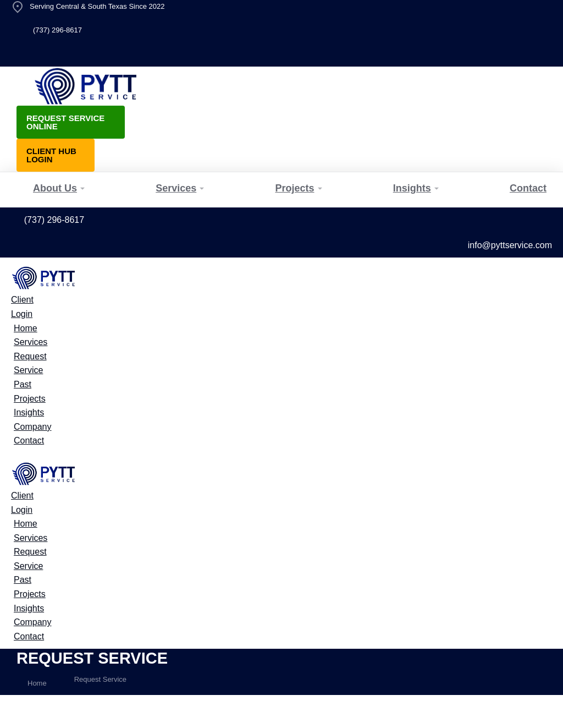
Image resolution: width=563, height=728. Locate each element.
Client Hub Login (51, 155)
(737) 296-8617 (57, 30)
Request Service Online (65, 122)
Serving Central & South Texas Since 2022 (97, 6)
